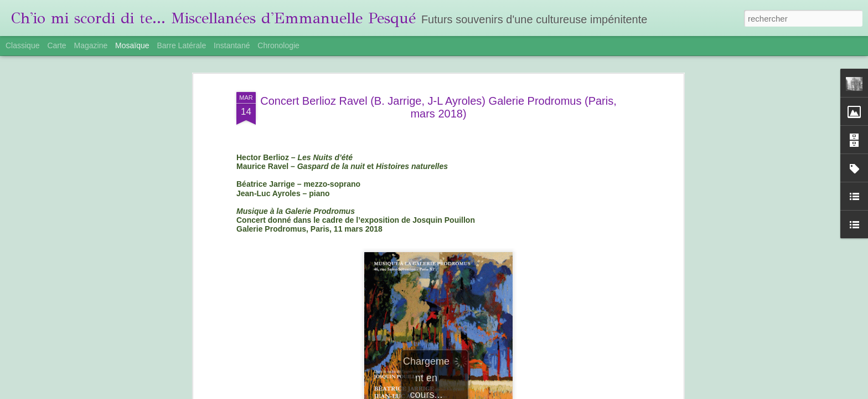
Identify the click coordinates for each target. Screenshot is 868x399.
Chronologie (278, 45)
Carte (56, 45)
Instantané (232, 45)
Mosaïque (132, 45)
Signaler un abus (587, 393)
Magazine (91, 45)
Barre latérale (181, 45)
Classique (22, 45)
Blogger (550, 393)
